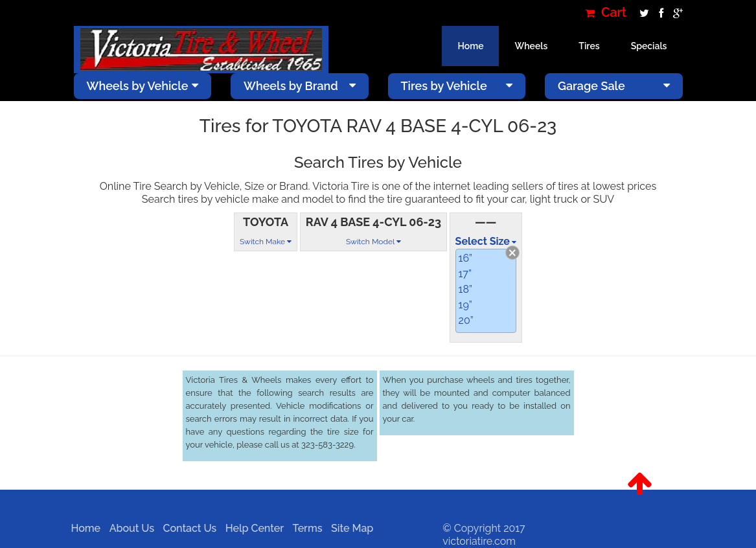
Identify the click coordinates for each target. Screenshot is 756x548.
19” (465, 305)
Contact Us (186, 528)
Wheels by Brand (300, 86)
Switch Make (266, 242)
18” (465, 289)
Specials (649, 46)
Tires (589, 46)
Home (470, 46)
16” (465, 258)
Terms (303, 528)
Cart (606, 13)
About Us (127, 528)
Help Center (250, 528)
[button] (640, 484)
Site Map (348, 528)
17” (465, 274)
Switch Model (373, 242)
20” (466, 320)
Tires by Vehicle (457, 86)
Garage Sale (614, 86)
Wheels (531, 46)
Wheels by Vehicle (143, 86)
